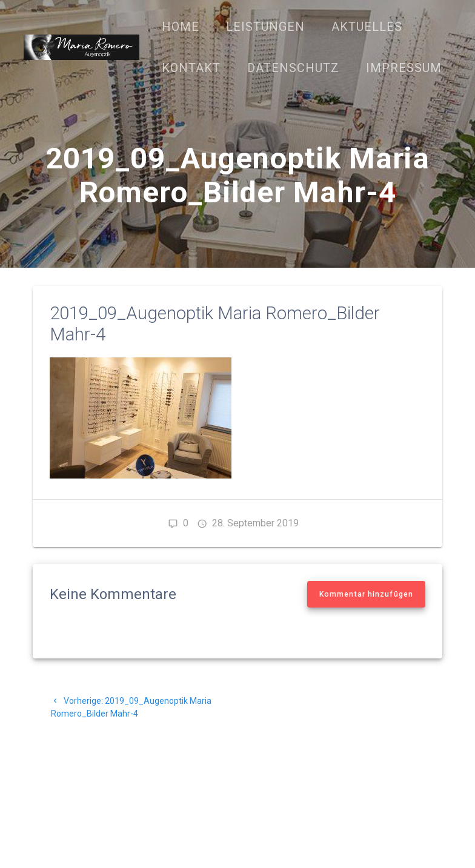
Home (181, 27)
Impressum (404, 68)
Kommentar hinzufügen (366, 594)
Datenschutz (293, 68)
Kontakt (191, 68)
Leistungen (265, 27)
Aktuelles (367, 27)
